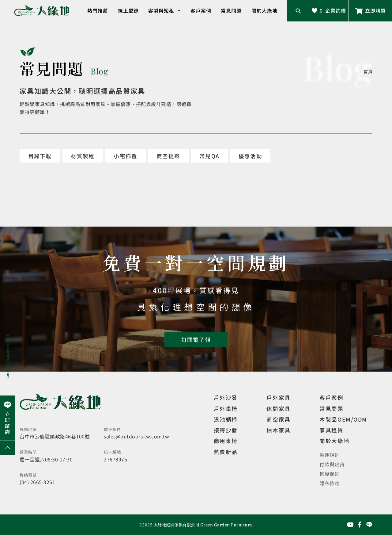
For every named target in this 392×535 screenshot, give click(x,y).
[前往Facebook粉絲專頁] (360, 525)
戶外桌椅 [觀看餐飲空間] (226, 409)
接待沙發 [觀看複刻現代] (226, 430)
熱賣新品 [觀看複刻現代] (226, 452)
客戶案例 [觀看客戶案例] (331, 397)
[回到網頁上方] (7, 448)
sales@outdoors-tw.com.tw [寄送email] (136, 436)
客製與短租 (164, 11)
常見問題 (231, 11)
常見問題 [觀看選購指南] (331, 409)
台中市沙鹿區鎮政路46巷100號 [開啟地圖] (55, 436)
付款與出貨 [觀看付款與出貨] (332, 464)
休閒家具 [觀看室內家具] (278, 409)
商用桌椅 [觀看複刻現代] (226, 441)
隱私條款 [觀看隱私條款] (330, 483)
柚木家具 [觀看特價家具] (278, 430)
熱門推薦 (98, 11)
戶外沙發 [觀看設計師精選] (226, 397)
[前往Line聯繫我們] (371, 11)
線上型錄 (128, 11)
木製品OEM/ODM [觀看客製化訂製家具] (343, 419)
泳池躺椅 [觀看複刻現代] (226, 419)
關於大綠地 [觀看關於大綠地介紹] (334, 441)
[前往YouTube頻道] (350, 525)
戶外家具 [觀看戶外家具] (278, 397)
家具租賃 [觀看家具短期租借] (331, 430)
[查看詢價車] (329, 11)
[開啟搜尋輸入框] (298, 11)
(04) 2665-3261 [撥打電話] (37, 482)
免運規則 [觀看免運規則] (330, 455)
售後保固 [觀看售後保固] (330, 474)
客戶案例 (201, 11)
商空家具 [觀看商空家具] (278, 419)
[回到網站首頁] (42, 11)
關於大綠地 (264, 11)
